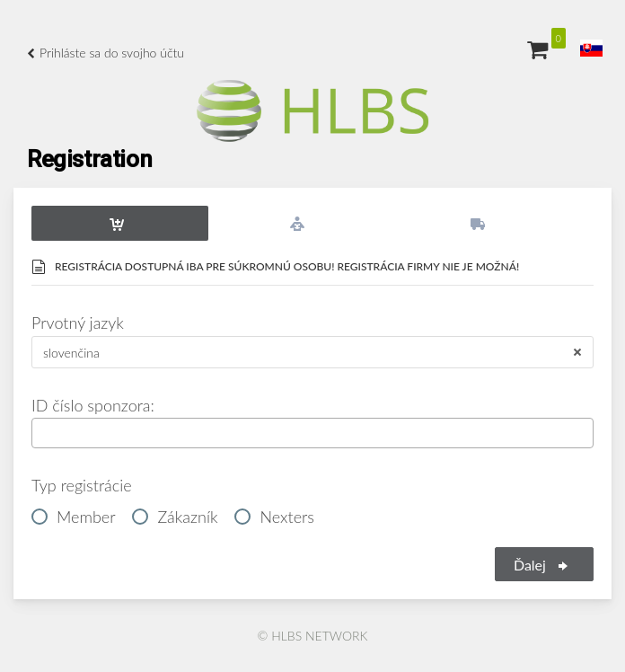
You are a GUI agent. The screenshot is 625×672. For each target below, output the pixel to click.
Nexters (274, 516)
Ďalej (542, 565)
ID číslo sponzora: (93, 405)
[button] (591, 48)
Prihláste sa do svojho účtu (106, 53)
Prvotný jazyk (78, 323)
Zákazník (175, 516)
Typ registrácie (82, 485)
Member (74, 516)
